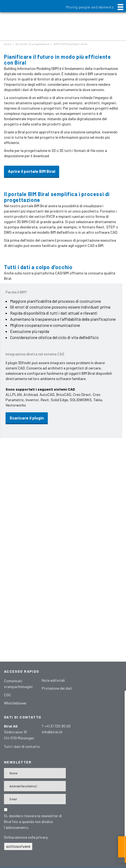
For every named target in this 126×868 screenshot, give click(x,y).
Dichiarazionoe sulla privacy (26, 837)
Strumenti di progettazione (32, 44)
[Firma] (35, 786)
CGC (8, 695)
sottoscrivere (18, 846)
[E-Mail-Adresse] (35, 799)
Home (8, 44)
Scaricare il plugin (27, 418)
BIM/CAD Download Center (71, 44)
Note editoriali (53, 680)
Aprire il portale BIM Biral (32, 171)
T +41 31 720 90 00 (56, 726)
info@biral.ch (52, 732)
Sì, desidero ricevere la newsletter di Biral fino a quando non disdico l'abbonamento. (33, 822)
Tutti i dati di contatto (22, 746)
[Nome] (35, 773)
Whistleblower (15, 703)
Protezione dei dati (57, 688)
